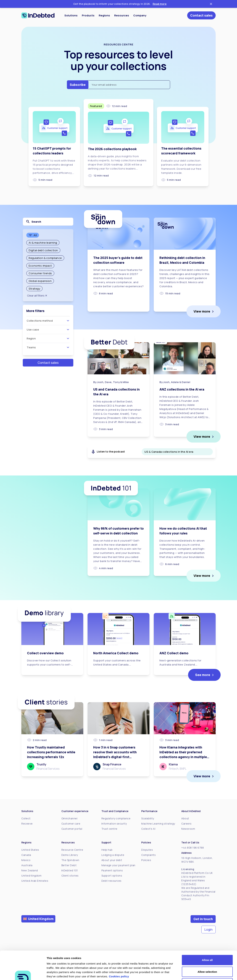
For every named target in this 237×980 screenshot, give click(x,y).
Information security (114, 824)
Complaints (148, 855)
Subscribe (78, 85)
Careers (186, 824)
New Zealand (30, 870)
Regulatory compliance (116, 818)
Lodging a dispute (113, 855)
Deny (207, 957)
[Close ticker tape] (211, 4)
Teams (48, 347)
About (185, 818)
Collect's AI (148, 829)
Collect (26, 818)
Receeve (27, 824)
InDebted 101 (70, 870)
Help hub (107, 850)
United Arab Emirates (35, 881)
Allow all (207, 933)
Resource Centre (72, 850)
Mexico (26, 860)
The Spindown (70, 860)
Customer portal (72, 829)
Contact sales (201, 15)
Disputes (147, 850)
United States (30, 850)
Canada (26, 855)
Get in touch (203, 919)
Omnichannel (69, 818)
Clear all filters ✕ (37, 296)
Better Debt (69, 865)
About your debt (112, 860)
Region (48, 338)
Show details (187, 973)
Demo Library (70, 855)
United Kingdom (31, 876)
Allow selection (207, 945)
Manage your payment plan (118, 865)
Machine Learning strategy (158, 824)
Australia (27, 865)
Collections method (48, 321)
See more (203, 675)
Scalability (148, 818)
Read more (160, 4)
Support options (112, 876)
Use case (48, 330)
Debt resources (111, 881)
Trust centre (109, 829)
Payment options (112, 870)
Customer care (71, 824)
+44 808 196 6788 (193, 848)
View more (202, 311)
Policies (146, 860)
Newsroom (188, 829)
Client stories (70, 876)
